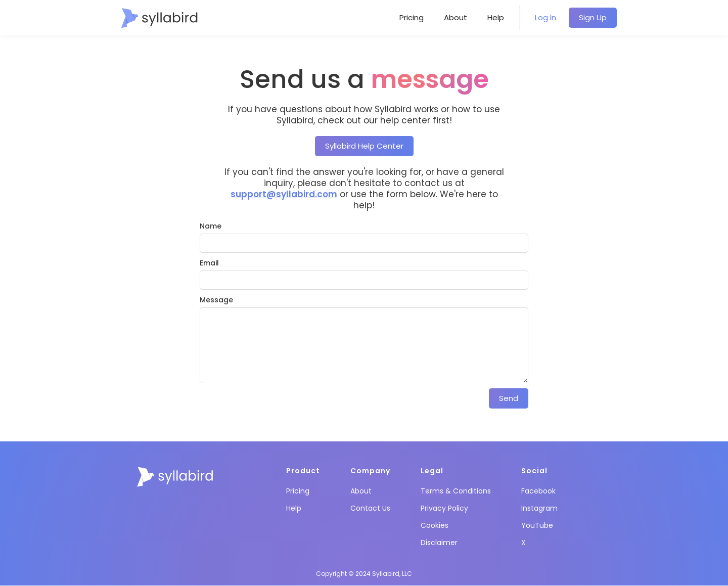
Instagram (539, 508)
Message (216, 300)
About (456, 17)
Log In (545, 17)
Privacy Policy (444, 508)
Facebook (538, 491)
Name (211, 226)
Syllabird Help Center (364, 146)
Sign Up (593, 17)
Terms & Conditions (456, 491)
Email (209, 263)
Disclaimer (439, 543)
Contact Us (370, 508)
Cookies (435, 525)
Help (496, 17)
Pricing (412, 17)
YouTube (537, 525)
